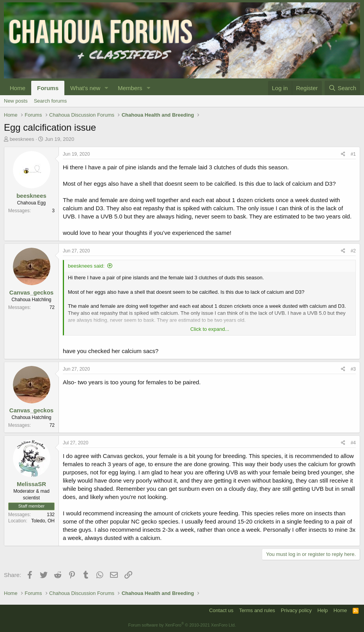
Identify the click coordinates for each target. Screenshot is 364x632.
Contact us (221, 610)
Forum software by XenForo (182, 625)
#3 (353, 369)
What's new (85, 88)
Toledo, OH (43, 521)
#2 (353, 251)
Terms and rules (257, 610)
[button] (107, 88)
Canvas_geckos (31, 292)
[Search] (342, 88)
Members (130, 88)
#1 (353, 154)
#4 (353, 443)
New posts (16, 101)
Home (18, 88)
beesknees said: (86, 266)
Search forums (51, 101)
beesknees (22, 139)
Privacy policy (296, 610)
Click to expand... (210, 329)
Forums (48, 88)
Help (323, 610)
